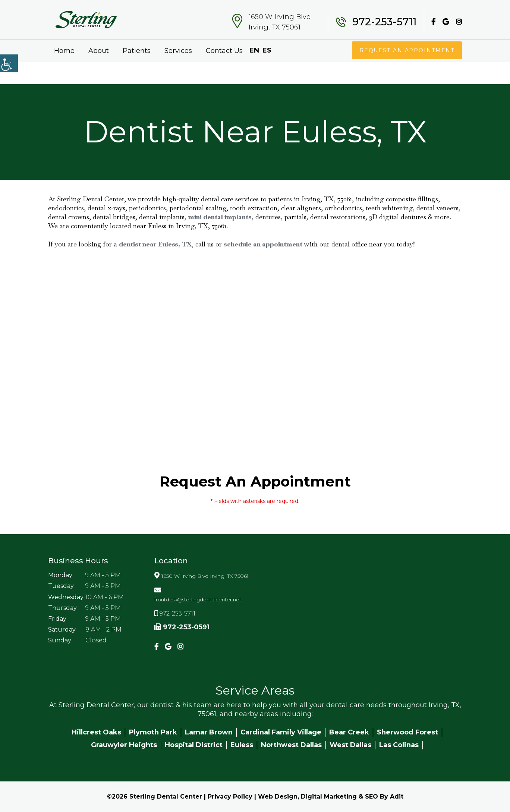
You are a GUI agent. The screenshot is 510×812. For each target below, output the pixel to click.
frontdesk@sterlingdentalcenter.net (198, 599)
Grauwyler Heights (124, 745)
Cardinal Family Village (281, 732)
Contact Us (224, 51)
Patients (137, 51)
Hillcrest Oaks (96, 732)
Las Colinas (399, 745)
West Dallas (350, 745)
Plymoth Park (153, 732)
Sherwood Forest (407, 732)
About (99, 51)
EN (254, 50)
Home (64, 51)
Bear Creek (349, 732)
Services (178, 51)
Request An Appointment (406, 50)
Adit (397, 797)
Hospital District (194, 745)
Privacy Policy (230, 797)
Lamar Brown (209, 732)
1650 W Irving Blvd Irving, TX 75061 (280, 22)
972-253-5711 (384, 22)
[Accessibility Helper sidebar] (9, 63)
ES (267, 50)
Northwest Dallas (291, 745)
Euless (242, 745)
